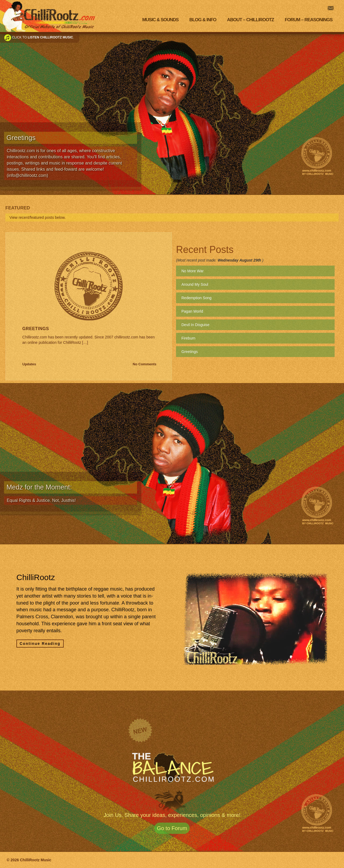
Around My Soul (195, 284)
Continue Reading (40, 644)
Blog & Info (203, 20)
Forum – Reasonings (309, 20)
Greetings (36, 329)
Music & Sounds (160, 20)
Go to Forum (172, 828)
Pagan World (192, 311)
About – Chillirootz (251, 20)
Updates (29, 364)
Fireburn (188, 338)
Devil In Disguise (195, 325)
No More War (193, 271)
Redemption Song (196, 298)
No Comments (145, 364)
